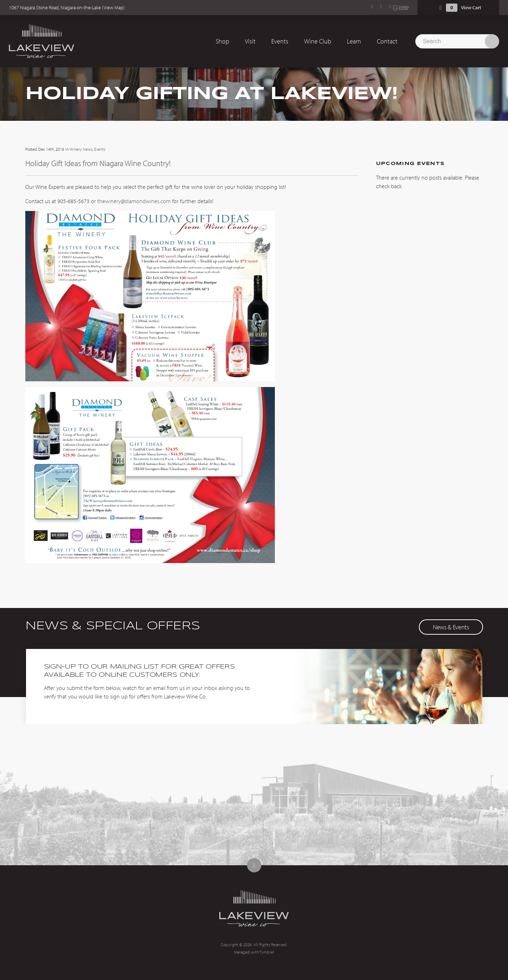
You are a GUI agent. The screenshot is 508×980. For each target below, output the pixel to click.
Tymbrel (267, 952)
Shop (222, 41)
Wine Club (318, 41)
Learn (354, 41)
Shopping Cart (441, 8)
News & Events (451, 627)
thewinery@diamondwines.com (134, 201)
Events (280, 41)
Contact (387, 41)
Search (492, 41)
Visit (250, 41)
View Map (114, 7)
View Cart (471, 7)
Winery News (81, 149)
